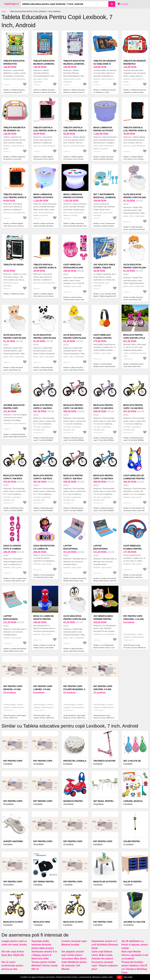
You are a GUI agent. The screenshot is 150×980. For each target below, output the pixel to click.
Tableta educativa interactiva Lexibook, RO (14, 64)
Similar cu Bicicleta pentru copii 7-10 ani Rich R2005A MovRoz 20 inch (104, 440)
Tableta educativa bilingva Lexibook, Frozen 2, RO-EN (74, 64)
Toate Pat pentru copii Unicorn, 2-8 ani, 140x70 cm (104, 717)
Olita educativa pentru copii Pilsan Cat (15, 338)
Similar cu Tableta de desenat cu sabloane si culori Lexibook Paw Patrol (105, 92)
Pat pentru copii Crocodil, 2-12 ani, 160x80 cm (134, 619)
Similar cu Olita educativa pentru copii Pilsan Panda (43, 369)
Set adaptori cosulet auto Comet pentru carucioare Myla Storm (74, 955)
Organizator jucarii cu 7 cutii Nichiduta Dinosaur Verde (105, 945)
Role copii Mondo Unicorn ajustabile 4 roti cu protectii (135, 955)
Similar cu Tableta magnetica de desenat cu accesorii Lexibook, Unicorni (14, 159)
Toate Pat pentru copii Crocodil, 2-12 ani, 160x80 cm (134, 646)
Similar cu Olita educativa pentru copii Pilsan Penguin (74, 650)
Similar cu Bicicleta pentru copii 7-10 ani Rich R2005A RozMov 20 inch (74, 440)
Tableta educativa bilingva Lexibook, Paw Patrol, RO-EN (44, 64)
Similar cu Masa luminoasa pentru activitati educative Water (44, 226)
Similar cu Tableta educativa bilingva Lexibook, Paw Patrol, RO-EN (45, 92)
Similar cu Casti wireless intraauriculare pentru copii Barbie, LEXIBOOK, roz (74, 300)
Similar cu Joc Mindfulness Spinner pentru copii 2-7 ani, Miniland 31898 (104, 647)
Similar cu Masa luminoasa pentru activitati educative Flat (75, 225)
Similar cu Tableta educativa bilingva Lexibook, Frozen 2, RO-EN (74, 92)
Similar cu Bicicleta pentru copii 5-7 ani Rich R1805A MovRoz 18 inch (43, 440)
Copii (4, 11)
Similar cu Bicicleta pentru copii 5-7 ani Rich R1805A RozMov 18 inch (73, 510)
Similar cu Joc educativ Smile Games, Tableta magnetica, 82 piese (105, 296)
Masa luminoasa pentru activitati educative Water (43, 197)
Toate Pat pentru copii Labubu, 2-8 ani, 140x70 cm (44, 717)
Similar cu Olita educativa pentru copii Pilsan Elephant (134, 228)
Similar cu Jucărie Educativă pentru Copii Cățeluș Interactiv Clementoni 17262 (15, 437)
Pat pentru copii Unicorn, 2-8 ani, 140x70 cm (103, 689)
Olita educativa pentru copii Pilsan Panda (45, 338)
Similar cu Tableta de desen (14, 294)
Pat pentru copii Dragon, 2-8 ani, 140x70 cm (13, 689)
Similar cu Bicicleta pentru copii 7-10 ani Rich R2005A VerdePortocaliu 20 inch (134, 440)
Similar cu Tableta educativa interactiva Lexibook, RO (14, 91)
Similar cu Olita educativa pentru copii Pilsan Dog (133, 298)
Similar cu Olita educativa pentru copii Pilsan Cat (13, 369)
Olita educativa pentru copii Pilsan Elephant (135, 197)
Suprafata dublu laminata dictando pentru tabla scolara (43, 945)
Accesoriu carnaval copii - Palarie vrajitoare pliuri (105, 966)
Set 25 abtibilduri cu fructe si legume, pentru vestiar (135, 945)
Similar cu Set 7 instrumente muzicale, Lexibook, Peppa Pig (104, 226)
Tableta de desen (13, 265)
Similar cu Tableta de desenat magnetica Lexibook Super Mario (135, 92)
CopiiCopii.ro (11, 4)
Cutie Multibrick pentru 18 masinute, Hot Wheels (74, 966)
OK (119, 977)
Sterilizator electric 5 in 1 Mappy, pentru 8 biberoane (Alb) (44, 955)
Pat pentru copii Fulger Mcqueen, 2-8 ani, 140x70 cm (74, 689)
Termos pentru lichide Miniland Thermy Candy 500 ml (45, 966)
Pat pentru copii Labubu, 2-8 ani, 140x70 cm (43, 689)
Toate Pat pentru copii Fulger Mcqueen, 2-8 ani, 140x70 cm (74, 717)
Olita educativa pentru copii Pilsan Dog (135, 268)
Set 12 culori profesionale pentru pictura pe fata (12, 966)
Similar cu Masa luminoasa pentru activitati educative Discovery (104, 159)
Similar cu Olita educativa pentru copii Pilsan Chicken (74, 369)
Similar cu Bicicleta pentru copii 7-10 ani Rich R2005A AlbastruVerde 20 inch (104, 510)
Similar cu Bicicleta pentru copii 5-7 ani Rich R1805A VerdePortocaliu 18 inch (13, 510)
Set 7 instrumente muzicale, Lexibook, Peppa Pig (105, 197)
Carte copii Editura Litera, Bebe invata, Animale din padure (102, 955)
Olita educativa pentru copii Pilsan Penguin (75, 619)
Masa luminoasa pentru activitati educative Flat (73, 197)
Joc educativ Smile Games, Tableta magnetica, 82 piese (104, 268)
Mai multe (128, 977)
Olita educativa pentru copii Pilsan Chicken (75, 338)
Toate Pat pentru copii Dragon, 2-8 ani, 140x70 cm (15, 717)
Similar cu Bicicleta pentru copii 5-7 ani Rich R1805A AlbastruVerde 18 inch (43, 510)
